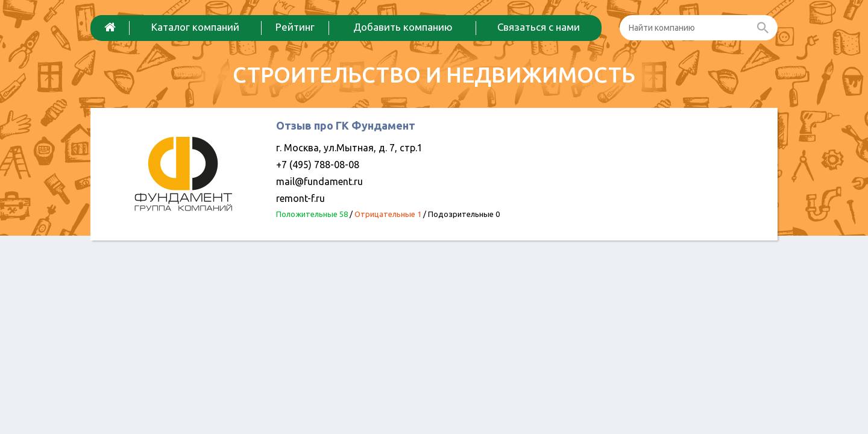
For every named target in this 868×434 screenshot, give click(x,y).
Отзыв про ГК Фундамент (346, 125)
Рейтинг (295, 27)
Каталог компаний (195, 27)
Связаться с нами (539, 27)
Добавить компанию (403, 27)
